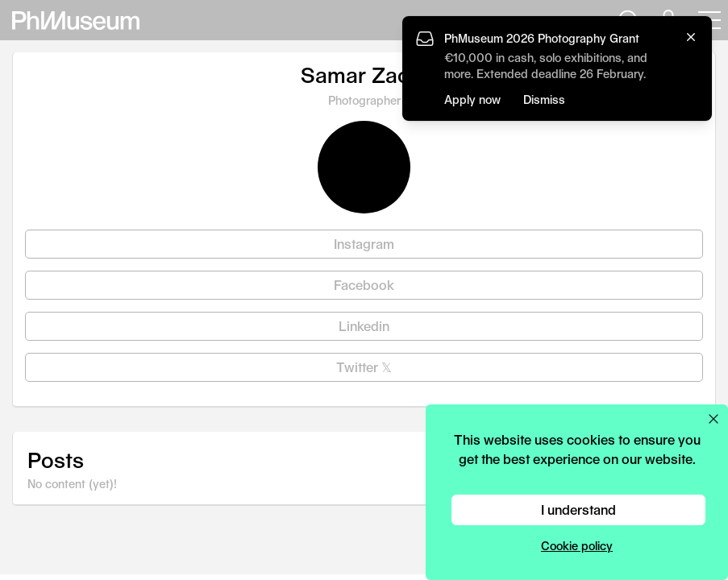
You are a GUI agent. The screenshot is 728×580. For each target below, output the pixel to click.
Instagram (364, 244)
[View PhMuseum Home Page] (76, 21)
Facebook (364, 285)
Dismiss (544, 99)
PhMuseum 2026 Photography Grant (542, 38)
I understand (578, 510)
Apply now (472, 99)
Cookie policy (577, 546)
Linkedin (364, 326)
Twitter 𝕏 (364, 367)
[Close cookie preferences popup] (713, 419)
